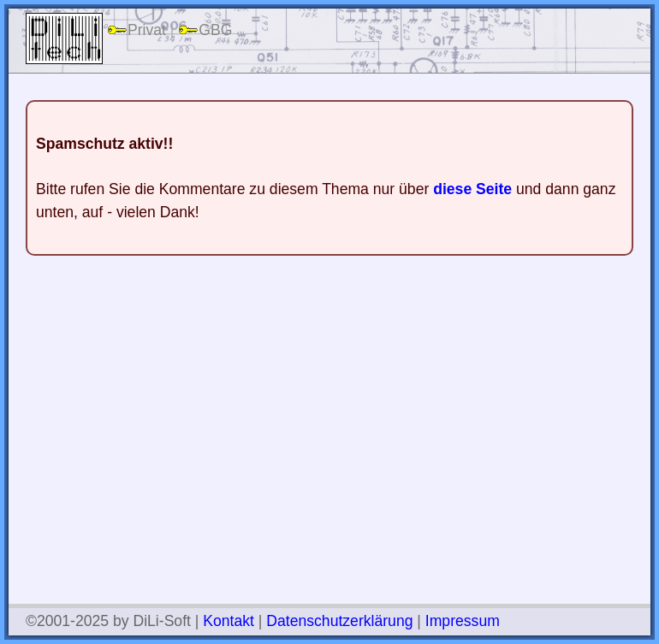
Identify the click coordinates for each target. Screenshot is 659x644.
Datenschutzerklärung (339, 621)
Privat (137, 30)
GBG (205, 30)
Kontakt (229, 621)
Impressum (463, 621)
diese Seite (472, 189)
